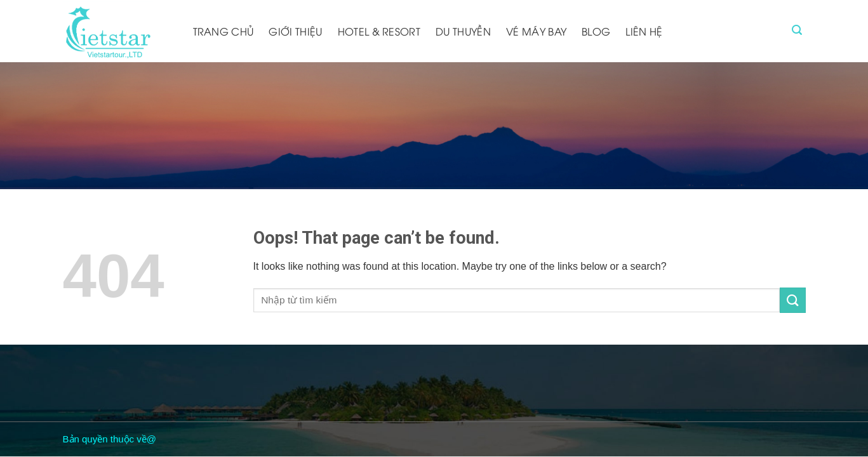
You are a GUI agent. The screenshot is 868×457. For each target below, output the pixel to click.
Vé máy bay (536, 31)
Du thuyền (463, 31)
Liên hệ (644, 31)
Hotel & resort (379, 31)
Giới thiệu (295, 31)
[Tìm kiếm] (797, 30)
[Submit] (792, 300)
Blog (596, 31)
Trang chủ (224, 31)
